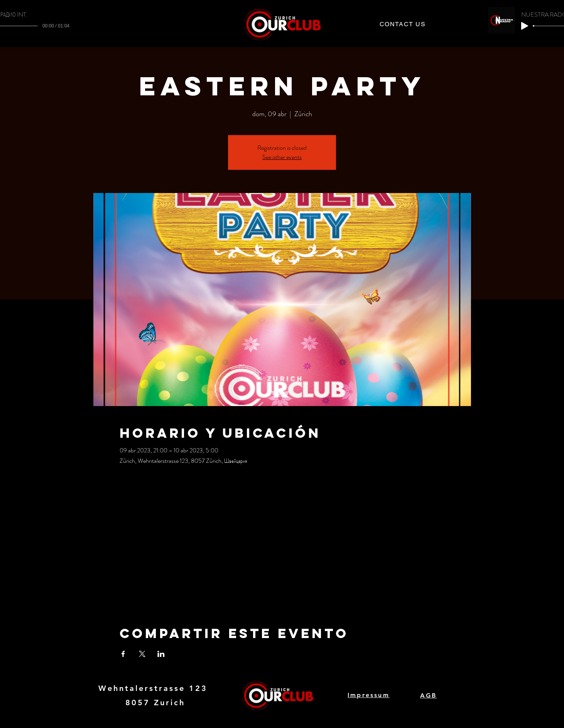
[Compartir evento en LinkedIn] (161, 654)
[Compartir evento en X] (142, 654)
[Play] (525, 26)
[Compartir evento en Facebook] (123, 654)
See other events (282, 157)
